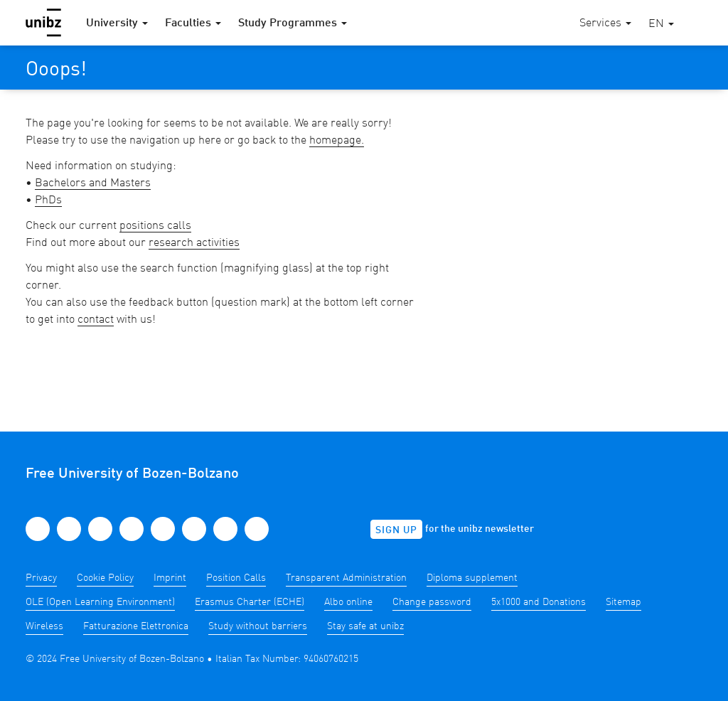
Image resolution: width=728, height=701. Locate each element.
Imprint (170, 578)
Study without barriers (258, 626)
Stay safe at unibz (365, 626)
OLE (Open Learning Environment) (100, 602)
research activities (194, 243)
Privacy (41, 578)
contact (96, 320)
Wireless (44, 626)
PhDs (48, 200)
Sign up (396, 530)
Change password (432, 602)
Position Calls (236, 578)
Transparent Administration (346, 578)
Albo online (348, 602)
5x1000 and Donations (539, 602)
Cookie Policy (105, 578)
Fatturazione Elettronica (136, 626)
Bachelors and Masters (93, 183)
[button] (661, 25)
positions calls (155, 226)
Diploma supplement (472, 578)
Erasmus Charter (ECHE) (250, 602)
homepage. (337, 141)
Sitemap (623, 602)
